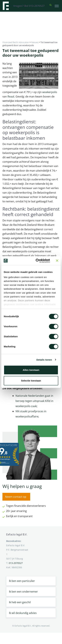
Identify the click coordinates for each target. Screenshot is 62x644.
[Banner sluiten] (57, 261)
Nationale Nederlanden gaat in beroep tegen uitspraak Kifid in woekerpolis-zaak (34, 401)
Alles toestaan (31, 370)
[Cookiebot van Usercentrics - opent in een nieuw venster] (37, 261)
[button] (51, 6)
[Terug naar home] (6, 6)
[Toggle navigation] (57, 6)
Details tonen (44, 360)
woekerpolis (50, 92)
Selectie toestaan (31, 381)
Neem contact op (16, 497)
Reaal (11, 96)
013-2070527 (16, 563)
